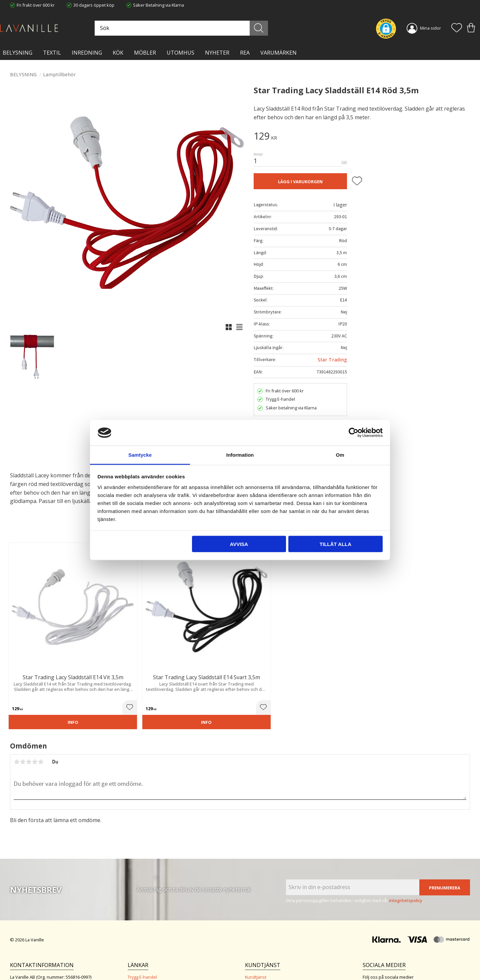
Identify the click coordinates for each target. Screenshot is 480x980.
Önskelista (256, 966)
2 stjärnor (23, 713)
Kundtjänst (256, 928)
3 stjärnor (29, 713)
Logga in (253, 959)
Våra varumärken (145, 962)
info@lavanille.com (43, 953)
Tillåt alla (335, 544)
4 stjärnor (35, 713)
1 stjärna (17, 713)
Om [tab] (340, 455)
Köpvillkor (255, 934)
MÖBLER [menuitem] (145, 53)
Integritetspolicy (143, 941)
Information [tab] (240, 455)
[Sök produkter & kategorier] (199, 28)
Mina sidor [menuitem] (430, 28)
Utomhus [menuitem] (180, 53)
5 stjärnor (41, 713)
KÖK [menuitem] (118, 53)
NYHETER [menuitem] (217, 53)
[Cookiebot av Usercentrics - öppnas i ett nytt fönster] (353, 433)
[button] (457, 28)
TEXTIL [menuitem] (52, 53)
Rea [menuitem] (245, 53)
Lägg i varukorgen (300, 182)
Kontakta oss (140, 948)
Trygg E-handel (142, 928)
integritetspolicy (406, 851)
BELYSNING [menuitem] (17, 53)
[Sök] (269, 28)
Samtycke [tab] (140, 455)
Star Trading (332, 360)
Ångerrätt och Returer (149, 934)
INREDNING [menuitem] (87, 53)
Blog (132, 955)
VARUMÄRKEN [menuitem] (278, 53)
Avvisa (239, 544)
